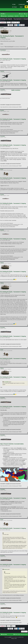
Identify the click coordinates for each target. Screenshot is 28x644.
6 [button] (15, 25)
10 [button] (22, 25)
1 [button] (12, 25)
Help (21, 7)
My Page (14, 7)
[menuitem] (4, 14)
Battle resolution (16, 90)
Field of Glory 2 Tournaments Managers (18, 21)
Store (14, 4)
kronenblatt (7, 21)
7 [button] (17, 25)
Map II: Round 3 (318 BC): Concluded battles (12, 444)
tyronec (2, 169)
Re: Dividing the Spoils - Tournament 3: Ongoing (12, 37)
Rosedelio (2, 110)
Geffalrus (2, 263)
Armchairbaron (3, 50)
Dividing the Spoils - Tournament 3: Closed (14, 19)
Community (22, 4)
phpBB (10, 637)
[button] (9, 25)
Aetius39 (2, 28)
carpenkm (2, 71)
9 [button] (20, 25)
